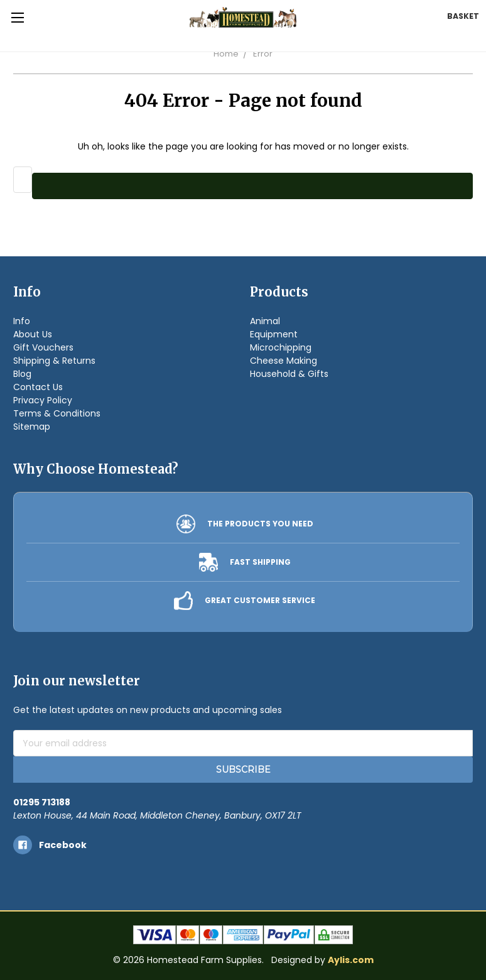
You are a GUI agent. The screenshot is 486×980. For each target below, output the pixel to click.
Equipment (274, 334)
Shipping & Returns (54, 361)
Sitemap (32, 427)
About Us (33, 334)
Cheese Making (283, 361)
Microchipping (281, 347)
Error (263, 54)
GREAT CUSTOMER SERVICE (260, 600)
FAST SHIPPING (260, 562)
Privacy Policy (43, 400)
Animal (265, 321)
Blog (22, 374)
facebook (63, 845)
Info (22, 321)
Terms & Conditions (57, 413)
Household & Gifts (289, 374)
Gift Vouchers (43, 347)
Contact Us (38, 387)
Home (226, 54)
